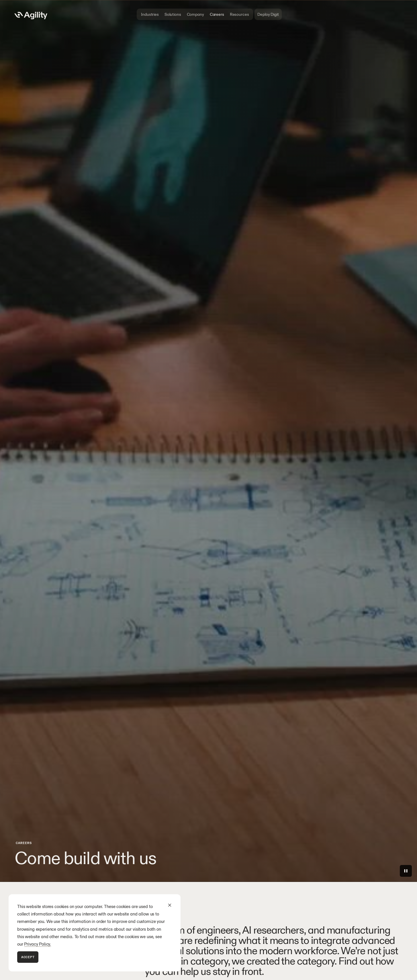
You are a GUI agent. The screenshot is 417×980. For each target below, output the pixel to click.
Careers (217, 14)
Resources (239, 14)
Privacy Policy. (38, 944)
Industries (150, 14)
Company (195, 14)
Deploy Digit (268, 14)
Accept (28, 957)
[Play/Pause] (406, 871)
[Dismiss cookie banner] (170, 905)
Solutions (173, 14)
